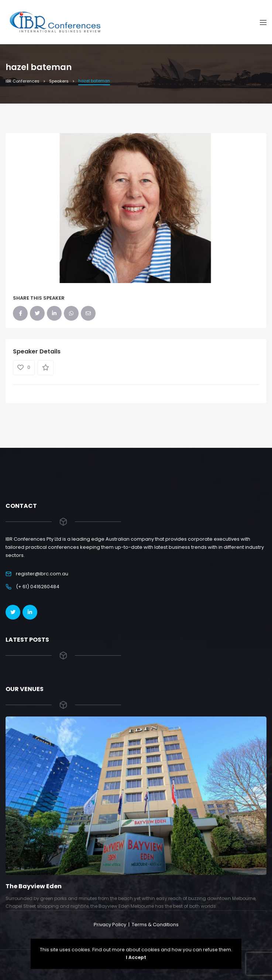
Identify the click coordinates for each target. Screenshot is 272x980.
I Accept (136, 957)
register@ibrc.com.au (42, 574)
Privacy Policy (110, 925)
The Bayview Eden (34, 886)
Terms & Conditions (155, 925)
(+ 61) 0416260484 (38, 587)
